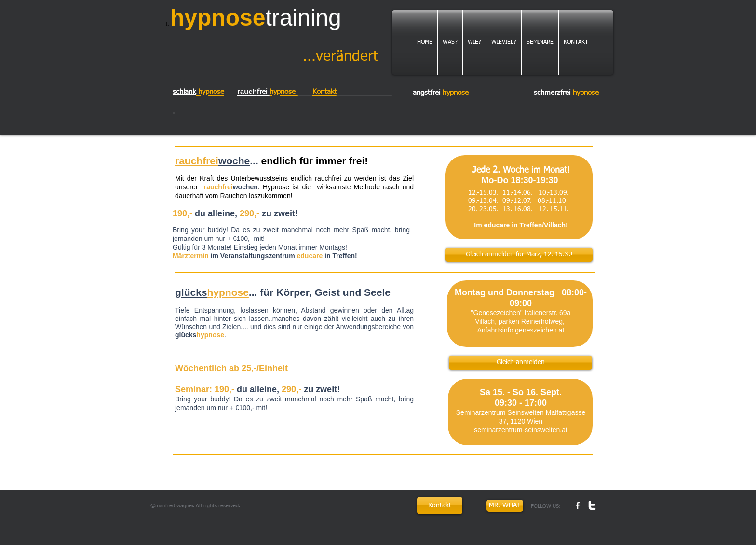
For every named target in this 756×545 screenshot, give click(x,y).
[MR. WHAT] (505, 506)
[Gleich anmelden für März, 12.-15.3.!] (519, 255)
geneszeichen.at (540, 330)
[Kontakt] (440, 505)
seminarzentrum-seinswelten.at (521, 430)
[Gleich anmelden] (520, 363)
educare (310, 256)
